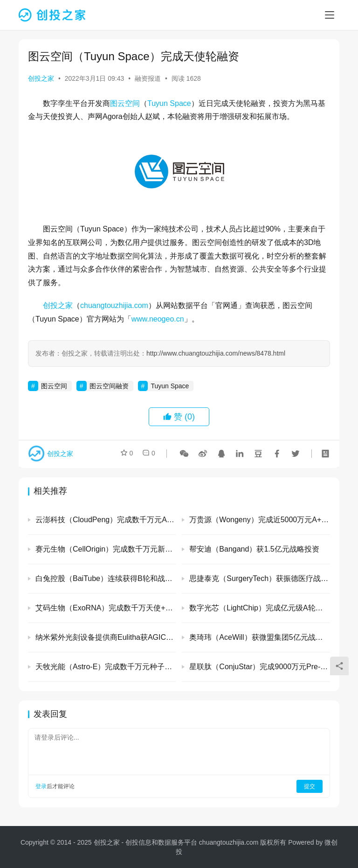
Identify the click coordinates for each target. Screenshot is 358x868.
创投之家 (41, 78)
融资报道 (148, 78)
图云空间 (125, 103)
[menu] (330, 15)
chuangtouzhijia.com (114, 305)
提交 (310, 786)
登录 (41, 786)
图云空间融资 (109, 386)
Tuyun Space (169, 103)
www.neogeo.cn (158, 319)
